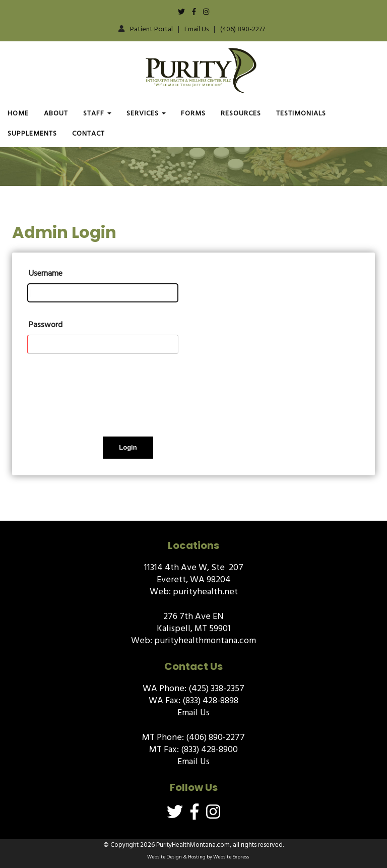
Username (46, 273)
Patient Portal (151, 29)
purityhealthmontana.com (205, 640)
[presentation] (104, 403)
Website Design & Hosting (176, 857)
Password (46, 325)
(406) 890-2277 (243, 29)
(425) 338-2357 (216, 688)
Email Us (197, 29)
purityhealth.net (205, 592)
